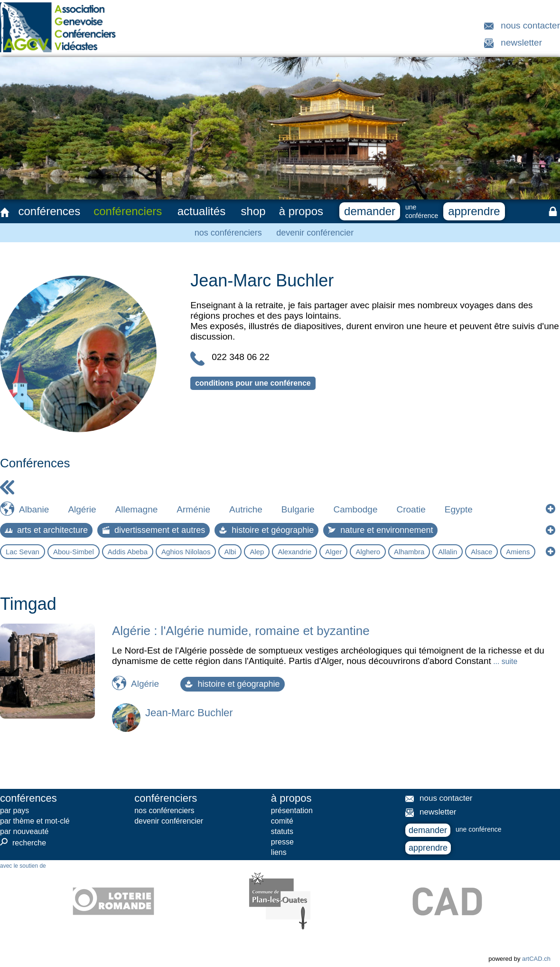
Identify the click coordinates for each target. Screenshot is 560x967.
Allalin (448, 552)
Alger (333, 552)
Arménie (193, 509)
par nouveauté (24, 831)
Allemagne (137, 509)
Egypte (459, 509)
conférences (49, 211)
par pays (14, 811)
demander (370, 211)
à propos (301, 211)
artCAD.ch (536, 959)
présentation (292, 811)
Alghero (368, 552)
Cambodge (356, 509)
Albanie (34, 509)
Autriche (246, 509)
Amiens (518, 552)
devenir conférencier (315, 233)
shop (253, 211)
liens (279, 852)
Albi (230, 552)
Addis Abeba (128, 552)
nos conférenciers (228, 233)
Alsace (481, 552)
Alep (257, 552)
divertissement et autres (154, 530)
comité (282, 821)
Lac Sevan (23, 552)
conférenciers (128, 211)
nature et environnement (380, 530)
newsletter (521, 43)
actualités (201, 211)
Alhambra (409, 552)
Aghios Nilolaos (186, 552)
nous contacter (530, 25)
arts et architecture (46, 530)
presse (282, 842)
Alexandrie (294, 552)
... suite (504, 661)
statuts (282, 831)
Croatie (411, 509)
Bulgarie (298, 509)
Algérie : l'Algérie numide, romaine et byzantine (241, 631)
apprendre (474, 211)
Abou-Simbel (74, 552)
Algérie (82, 509)
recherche (23, 843)
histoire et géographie (266, 530)
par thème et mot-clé (35, 821)
